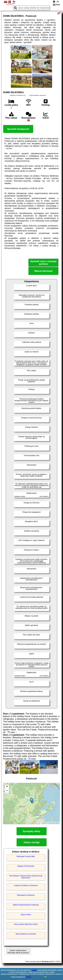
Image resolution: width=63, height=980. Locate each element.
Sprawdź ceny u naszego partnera (43, 263)
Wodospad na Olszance (26, 895)
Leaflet (43, 823)
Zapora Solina (26, 915)
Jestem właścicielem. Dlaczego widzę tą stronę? (18, 951)
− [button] (7, 791)
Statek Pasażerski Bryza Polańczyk (26, 905)
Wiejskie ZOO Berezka (26, 866)
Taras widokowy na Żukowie (26, 934)
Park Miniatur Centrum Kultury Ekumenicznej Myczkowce (26, 877)
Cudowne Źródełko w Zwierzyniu (26, 885)
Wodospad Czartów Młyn (26, 856)
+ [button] (7, 787)
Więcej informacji (43, 271)
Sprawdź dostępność (18, 129)
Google (34, 970)
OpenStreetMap (54, 823)
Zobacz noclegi (32, 842)
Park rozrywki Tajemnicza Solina (26, 924)
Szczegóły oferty (31, 831)
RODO (29, 977)
